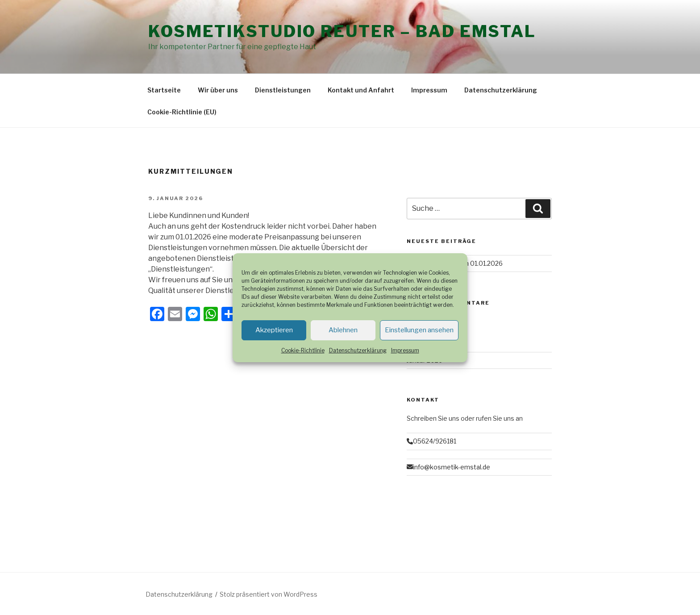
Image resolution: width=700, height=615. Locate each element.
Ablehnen (343, 330)
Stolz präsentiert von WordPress (269, 594)
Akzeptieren (274, 330)
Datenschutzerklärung (358, 350)
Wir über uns (218, 90)
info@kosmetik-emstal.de (452, 467)
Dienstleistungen (283, 90)
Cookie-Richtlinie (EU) (182, 112)
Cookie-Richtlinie (303, 350)
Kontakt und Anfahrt (361, 90)
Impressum (405, 350)
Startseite (164, 90)
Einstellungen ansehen (419, 330)
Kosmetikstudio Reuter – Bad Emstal (342, 31)
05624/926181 (435, 441)
